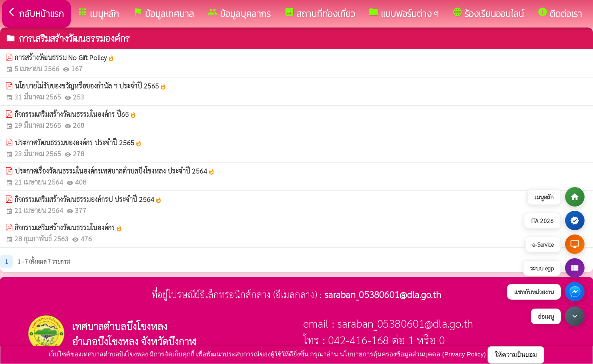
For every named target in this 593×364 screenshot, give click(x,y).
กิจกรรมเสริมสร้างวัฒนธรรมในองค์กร (69, 227)
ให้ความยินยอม (516, 354)
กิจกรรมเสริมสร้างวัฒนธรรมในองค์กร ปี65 (76, 114)
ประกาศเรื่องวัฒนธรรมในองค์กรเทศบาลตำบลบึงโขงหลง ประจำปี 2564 (115, 171)
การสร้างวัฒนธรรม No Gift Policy (65, 57)
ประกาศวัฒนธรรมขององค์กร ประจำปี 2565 (78, 142)
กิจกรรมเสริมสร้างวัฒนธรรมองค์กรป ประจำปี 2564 (88, 199)
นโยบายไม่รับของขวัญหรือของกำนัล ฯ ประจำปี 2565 (91, 86)
